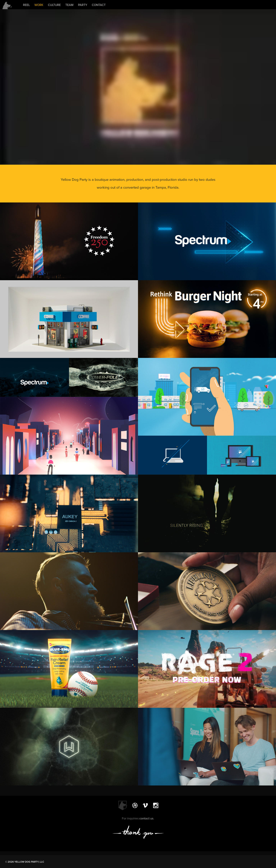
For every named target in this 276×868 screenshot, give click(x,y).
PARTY (83, 5)
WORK (39, 5)
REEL (26, 5)
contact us (146, 818)
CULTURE (54, 5)
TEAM (69, 5)
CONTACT (99, 5)
